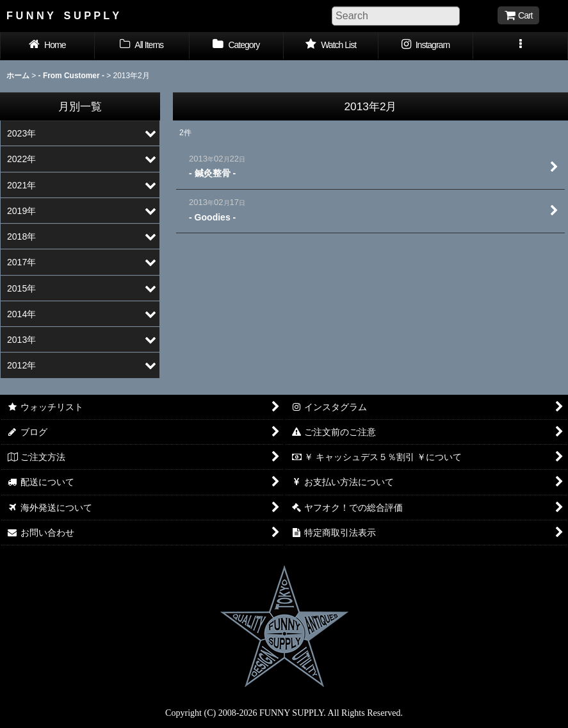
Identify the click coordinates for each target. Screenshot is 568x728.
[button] (521, 46)
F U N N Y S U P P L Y (63, 15)
